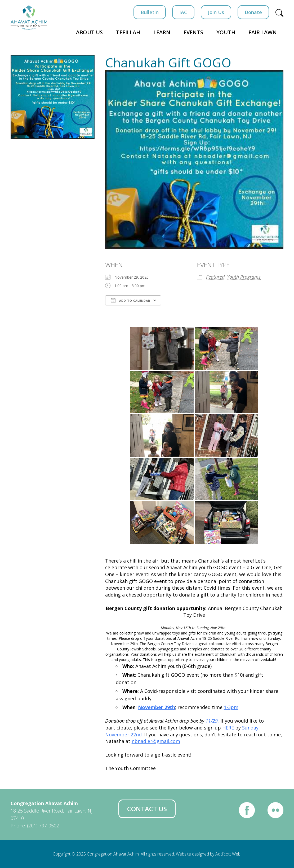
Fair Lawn (263, 32)
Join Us (216, 12)
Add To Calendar (130, 300)
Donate (253, 12)
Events (193, 32)
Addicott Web (228, 854)
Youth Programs (244, 277)
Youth (226, 32)
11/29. (213, 721)
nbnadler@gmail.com (156, 741)
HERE (228, 728)
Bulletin (150, 12)
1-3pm (231, 707)
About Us (89, 32)
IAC (183, 12)
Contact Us (147, 809)
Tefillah (128, 32)
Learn (162, 32)
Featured (215, 277)
